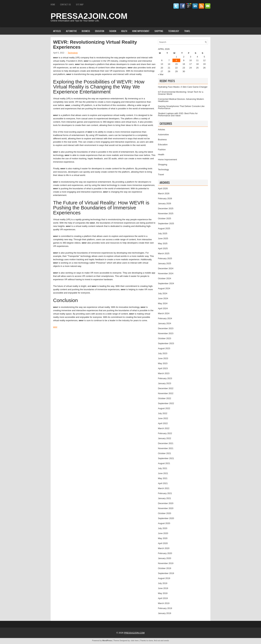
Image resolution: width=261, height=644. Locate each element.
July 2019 (163, 583)
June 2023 (163, 358)
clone (151, 641)
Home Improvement (141, 31)
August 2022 (164, 408)
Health (124, 31)
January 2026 (165, 203)
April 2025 (163, 248)
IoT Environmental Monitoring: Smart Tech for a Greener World (181, 93)
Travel (187, 31)
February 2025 (165, 258)
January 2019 (165, 613)
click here (135, 641)
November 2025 (166, 213)
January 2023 (165, 383)
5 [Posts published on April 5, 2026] (204, 57)
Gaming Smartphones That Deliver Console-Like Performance (181, 107)
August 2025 (164, 228)
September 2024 (166, 283)
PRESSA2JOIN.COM (89, 16)
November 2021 (166, 448)
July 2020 (163, 528)
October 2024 (165, 278)
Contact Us (65, 4)
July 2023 (163, 353)
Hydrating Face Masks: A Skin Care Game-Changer (183, 87)
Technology (174, 31)
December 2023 (166, 328)
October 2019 (165, 568)
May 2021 (163, 478)
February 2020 (165, 553)
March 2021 (164, 488)
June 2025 (163, 238)
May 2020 (163, 538)
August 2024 (164, 288)
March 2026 (164, 193)
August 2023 (164, 348)
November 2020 (166, 508)
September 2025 (166, 223)
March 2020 (164, 548)
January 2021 (165, 498)
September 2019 (166, 573)
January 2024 (165, 323)
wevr (55, 327)
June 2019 (163, 588)
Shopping (159, 31)
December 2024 (166, 268)
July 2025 (163, 233)
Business (86, 31)
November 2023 (166, 333)
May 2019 (163, 593)
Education (100, 31)
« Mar (161, 74)
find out (157, 641)
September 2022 (166, 403)
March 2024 (164, 313)
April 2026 (163, 188)
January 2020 (165, 558)
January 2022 (165, 438)
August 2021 (164, 463)
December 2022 (166, 388)
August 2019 (164, 578)
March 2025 (164, 253)
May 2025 (163, 243)
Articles (57, 31)
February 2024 (165, 318)
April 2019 (163, 598)
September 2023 (166, 343)
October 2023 (165, 338)
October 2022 (165, 398)
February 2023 (165, 378)
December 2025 (166, 208)
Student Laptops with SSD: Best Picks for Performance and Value (178, 114)
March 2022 (164, 428)
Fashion (113, 31)
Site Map (80, 4)
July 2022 (163, 413)
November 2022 (166, 393)
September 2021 (166, 458)
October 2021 (165, 453)
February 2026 (165, 198)
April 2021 (163, 483)
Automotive (71, 31)
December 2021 (166, 443)
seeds (166, 641)
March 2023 (164, 373)
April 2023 (163, 368)
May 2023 (163, 363)
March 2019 (164, 603)
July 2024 (163, 293)
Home (53, 4)
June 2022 (163, 418)
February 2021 (165, 493)
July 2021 (163, 468)
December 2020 (166, 503)
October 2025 (165, 218)
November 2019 (166, 563)
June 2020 (163, 533)
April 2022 (163, 423)
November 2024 (166, 273)
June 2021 (163, 473)
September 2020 (166, 518)
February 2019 (165, 608)
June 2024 (163, 298)
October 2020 (165, 513)
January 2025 (165, 263)
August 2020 (164, 523)
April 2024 (163, 308)
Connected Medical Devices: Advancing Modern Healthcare (181, 100)
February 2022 (165, 433)
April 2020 (163, 543)
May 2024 (163, 303)
